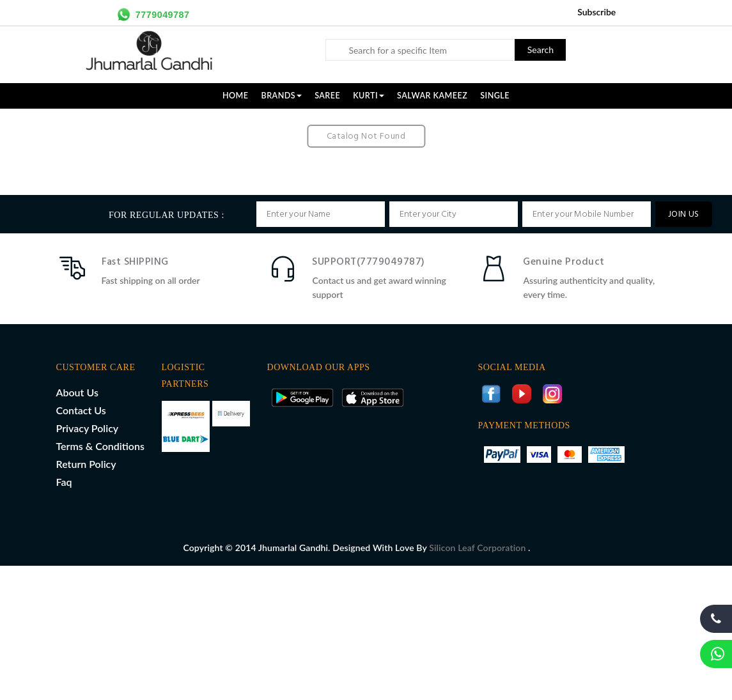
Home (236, 96)
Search (541, 50)
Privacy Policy (88, 428)
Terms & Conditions (100, 446)
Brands (282, 96)
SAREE (327, 96)
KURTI (369, 96)
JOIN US (684, 214)
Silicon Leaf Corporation (479, 548)
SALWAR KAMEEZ (432, 96)
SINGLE (495, 96)
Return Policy (86, 464)
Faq (64, 482)
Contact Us (81, 410)
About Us (77, 392)
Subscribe (596, 12)
